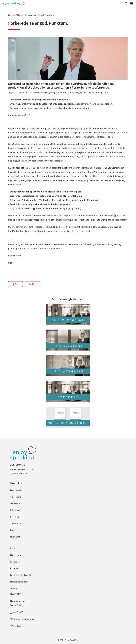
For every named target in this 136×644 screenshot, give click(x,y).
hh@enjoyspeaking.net (24, 619)
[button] (132, 3)
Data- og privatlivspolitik (21, 575)
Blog (19, 15)
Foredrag (14, 517)
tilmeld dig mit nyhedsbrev (97, 244)
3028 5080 (18, 612)
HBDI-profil (16, 537)
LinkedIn (18, 626)
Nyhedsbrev (16, 555)
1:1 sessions (16, 497)
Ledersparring (17, 490)
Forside (12, 15)
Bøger (13, 530)
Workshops (15, 503)
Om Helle (15, 568)
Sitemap (14, 588)
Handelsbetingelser (19, 582)
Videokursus (16, 523)
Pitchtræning (16, 510)
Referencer (15, 562)
